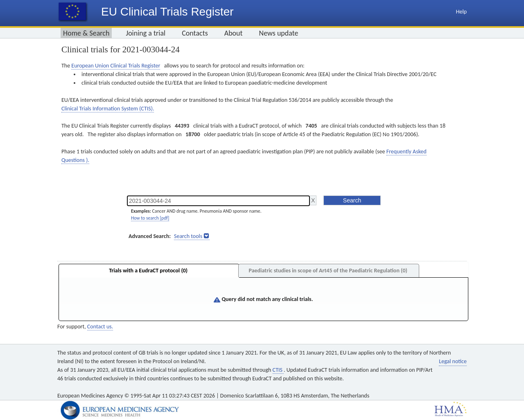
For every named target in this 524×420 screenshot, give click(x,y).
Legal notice (453, 361)
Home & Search (86, 33)
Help (461, 12)
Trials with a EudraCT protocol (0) (148, 271)
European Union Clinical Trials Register (116, 66)
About (234, 33)
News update (279, 33)
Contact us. (100, 327)
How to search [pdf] (150, 218)
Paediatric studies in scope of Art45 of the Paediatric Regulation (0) (328, 271)
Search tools (188, 236)
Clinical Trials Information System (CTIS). (108, 109)
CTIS (278, 370)
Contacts (195, 33)
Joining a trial (146, 33)
